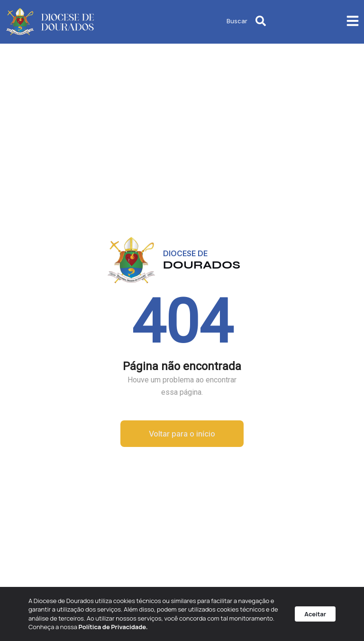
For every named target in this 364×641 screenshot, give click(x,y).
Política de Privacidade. (113, 627)
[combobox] (212, 21)
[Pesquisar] (261, 21)
